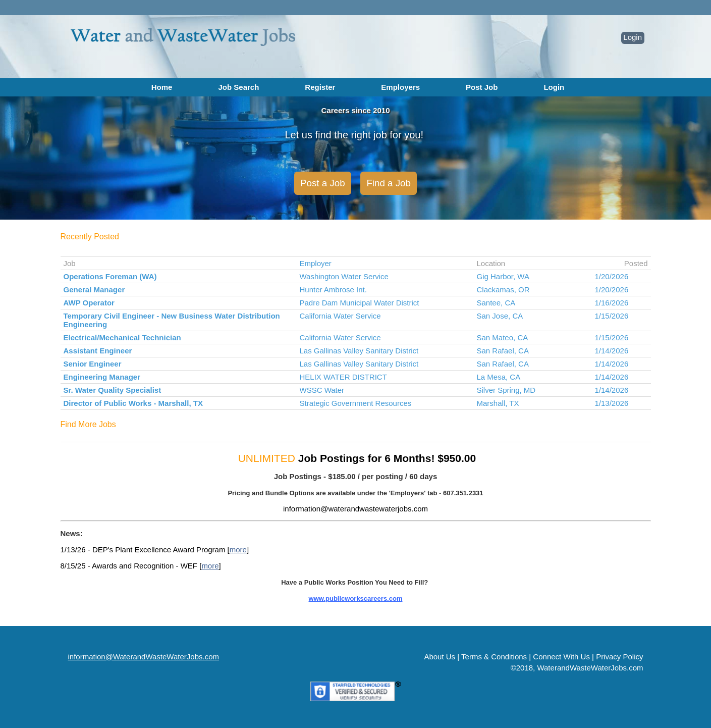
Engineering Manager (102, 377)
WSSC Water (322, 390)
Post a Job (323, 183)
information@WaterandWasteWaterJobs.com (144, 657)
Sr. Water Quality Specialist (113, 390)
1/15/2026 (612, 316)
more (238, 550)
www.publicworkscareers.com (356, 599)
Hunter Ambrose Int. (333, 290)
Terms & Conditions (494, 657)
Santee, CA (496, 303)
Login (633, 37)
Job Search (238, 87)
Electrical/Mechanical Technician (122, 337)
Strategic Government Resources (356, 403)
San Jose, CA (500, 316)
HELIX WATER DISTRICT (343, 377)
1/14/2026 (612, 351)
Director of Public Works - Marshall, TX (133, 403)
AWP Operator (89, 303)
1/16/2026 (612, 303)
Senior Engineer (93, 364)
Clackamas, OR (503, 290)
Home (162, 87)
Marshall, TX (498, 403)
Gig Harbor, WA (503, 276)
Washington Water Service (344, 276)
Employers (400, 87)
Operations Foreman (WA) (110, 276)
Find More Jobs (88, 424)
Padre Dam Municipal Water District (360, 303)
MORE (269, 614)
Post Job (482, 87)
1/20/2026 (612, 276)
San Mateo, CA (503, 337)
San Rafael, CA (503, 351)
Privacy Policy (619, 657)
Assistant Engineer (98, 351)
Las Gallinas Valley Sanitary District (359, 351)
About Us (440, 657)
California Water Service (340, 316)
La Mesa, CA (499, 377)
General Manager (94, 290)
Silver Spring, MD (506, 390)
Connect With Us (561, 657)
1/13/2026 (612, 403)
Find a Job (389, 183)
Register (320, 87)
